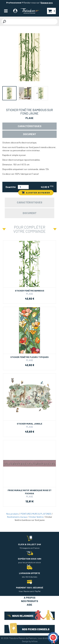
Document (30, 134)
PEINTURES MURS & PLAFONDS (36, 514)
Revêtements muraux (17, 517)
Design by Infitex (30, 641)
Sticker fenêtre (36, 517)
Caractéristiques (30, 126)
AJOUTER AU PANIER (36, 193)
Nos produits (13, 514)
